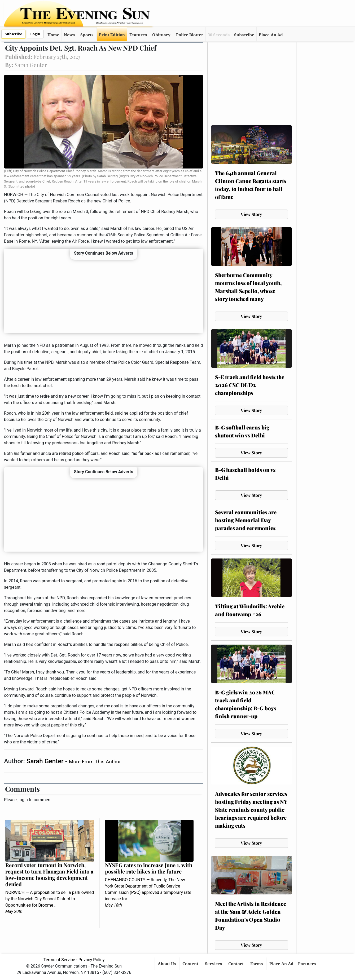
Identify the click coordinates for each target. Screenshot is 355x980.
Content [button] (191, 964)
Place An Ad (271, 35)
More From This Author (95, 762)
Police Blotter (190, 35)
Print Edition (112, 35)
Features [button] (138, 35)
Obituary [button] (161, 35)
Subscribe (13, 34)
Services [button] (214, 964)
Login (35, 34)
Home (53, 35)
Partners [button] (307, 964)
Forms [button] (257, 964)
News (69, 35)
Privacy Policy (92, 960)
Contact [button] (236, 964)
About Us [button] (167, 964)
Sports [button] (87, 35)
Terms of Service (59, 960)
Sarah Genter (46, 761)
